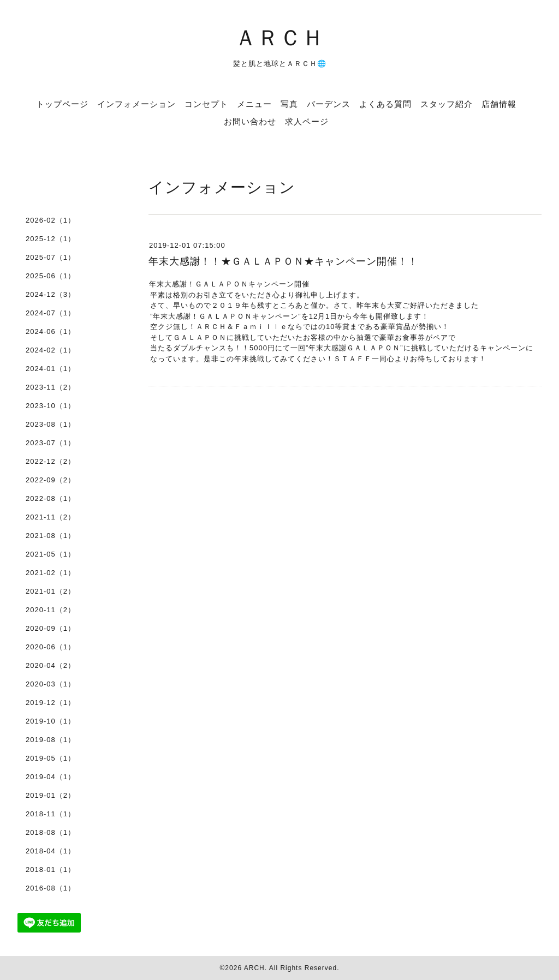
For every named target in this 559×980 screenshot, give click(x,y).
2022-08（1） (50, 498)
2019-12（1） (50, 703)
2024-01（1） (50, 369)
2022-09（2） (50, 480)
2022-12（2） (50, 461)
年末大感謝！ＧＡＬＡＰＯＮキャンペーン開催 (229, 284)
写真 (289, 104)
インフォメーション (136, 104)
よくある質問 (385, 104)
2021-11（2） (50, 517)
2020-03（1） (50, 684)
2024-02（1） (50, 350)
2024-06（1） (50, 331)
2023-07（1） (50, 443)
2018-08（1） (50, 832)
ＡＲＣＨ (279, 37)
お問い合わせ (250, 121)
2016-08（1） (50, 888)
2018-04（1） (50, 851)
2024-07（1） (50, 313)
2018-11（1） (50, 814)
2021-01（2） (50, 591)
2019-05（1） (50, 758)
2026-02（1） (50, 220)
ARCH (254, 968)
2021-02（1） (50, 573)
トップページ (62, 104)
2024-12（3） (50, 294)
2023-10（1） (50, 406)
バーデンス (329, 104)
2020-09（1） (50, 628)
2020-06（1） (50, 647)
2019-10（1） (50, 721)
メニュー (254, 104)
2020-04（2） (50, 665)
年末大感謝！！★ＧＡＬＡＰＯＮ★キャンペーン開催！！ (283, 261)
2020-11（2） (50, 610)
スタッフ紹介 (447, 104)
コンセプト (206, 104)
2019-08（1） (50, 740)
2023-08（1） (50, 424)
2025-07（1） (50, 257)
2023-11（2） (50, 387)
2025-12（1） (50, 239)
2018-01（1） (50, 870)
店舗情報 (499, 104)
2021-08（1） (50, 536)
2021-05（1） (50, 554)
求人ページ (307, 121)
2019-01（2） (50, 795)
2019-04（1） (50, 777)
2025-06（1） (50, 276)
